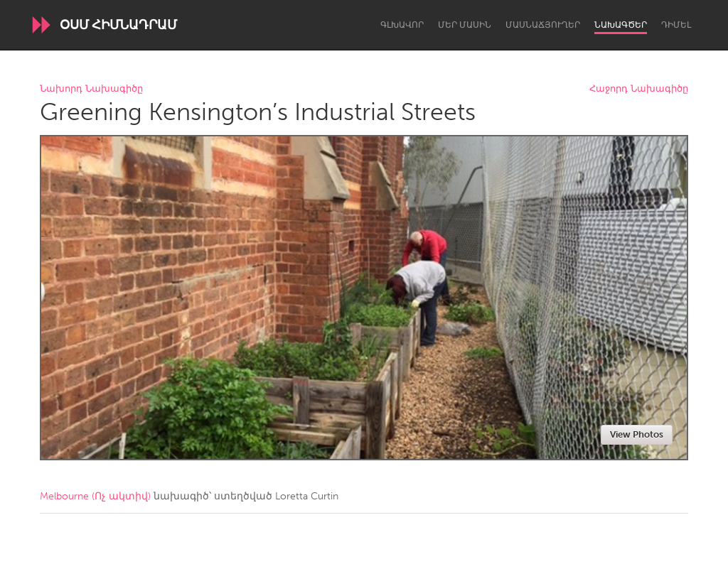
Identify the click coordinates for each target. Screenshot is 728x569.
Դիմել (676, 25)
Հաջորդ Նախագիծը (639, 89)
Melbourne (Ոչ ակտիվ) (95, 496)
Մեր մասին (465, 25)
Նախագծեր (621, 25)
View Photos (637, 434)
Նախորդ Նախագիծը (91, 89)
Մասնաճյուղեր (543, 25)
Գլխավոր (402, 25)
